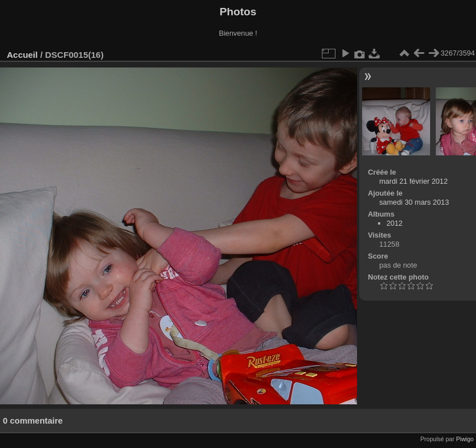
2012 (394, 223)
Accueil (22, 55)
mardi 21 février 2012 (413, 181)
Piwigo (465, 439)
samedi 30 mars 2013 (414, 202)
